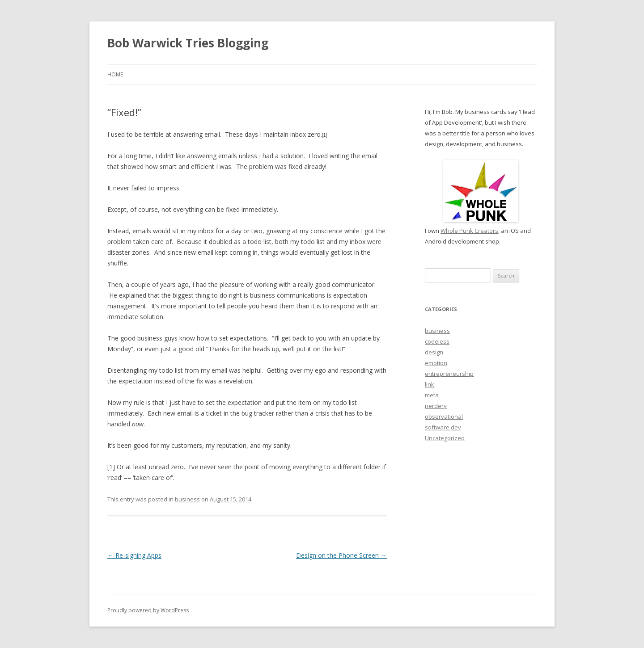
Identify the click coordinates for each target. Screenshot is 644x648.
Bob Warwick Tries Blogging (188, 43)
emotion (436, 363)
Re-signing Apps (134, 555)
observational (444, 417)
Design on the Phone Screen (341, 555)
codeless (437, 341)
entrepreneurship (449, 374)
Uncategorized (445, 438)
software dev (443, 427)
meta (432, 395)
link (430, 384)
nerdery (436, 406)
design (434, 352)
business (187, 499)
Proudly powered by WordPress (148, 610)
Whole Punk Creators (469, 231)
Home (115, 74)
